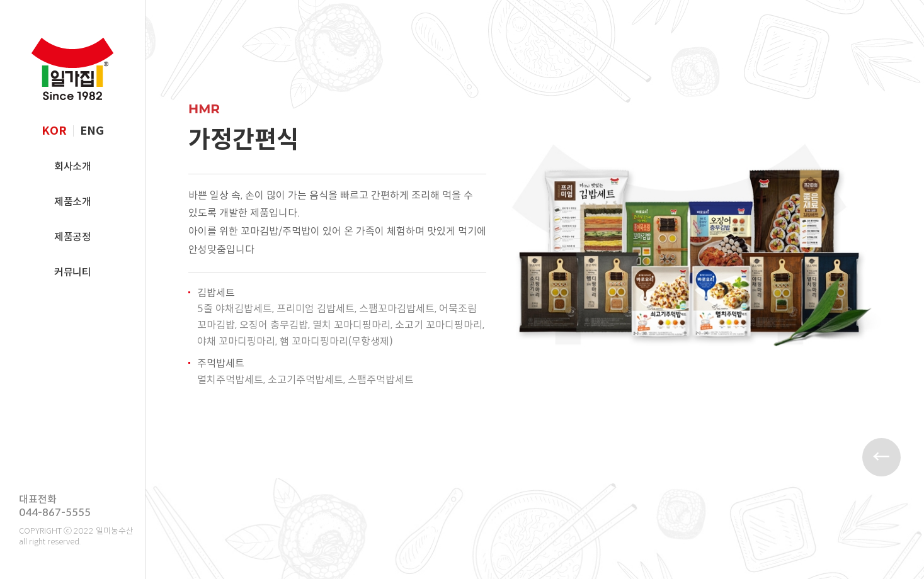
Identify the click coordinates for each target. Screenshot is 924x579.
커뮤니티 (72, 272)
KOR (54, 131)
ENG (92, 131)
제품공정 (72, 237)
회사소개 (72, 166)
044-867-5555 (55, 513)
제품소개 (72, 202)
